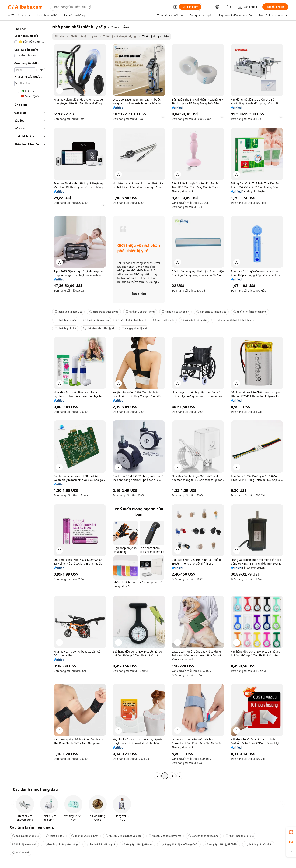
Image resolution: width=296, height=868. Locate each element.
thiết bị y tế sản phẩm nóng (61, 844)
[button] (175, 7)
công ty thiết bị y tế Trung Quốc (179, 844)
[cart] (230, 7)
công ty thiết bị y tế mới (137, 844)
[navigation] (29, 402)
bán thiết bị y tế (164, 320)
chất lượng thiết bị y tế (104, 312)
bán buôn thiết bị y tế (68, 312)
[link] (291, 832)
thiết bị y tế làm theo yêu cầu (124, 836)
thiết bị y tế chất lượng (140, 312)
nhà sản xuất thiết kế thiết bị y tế (234, 320)
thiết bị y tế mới (65, 320)
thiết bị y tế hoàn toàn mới (250, 312)
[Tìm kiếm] (190, 7)
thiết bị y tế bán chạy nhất (165, 836)
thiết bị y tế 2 (55, 836)
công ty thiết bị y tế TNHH (221, 844)
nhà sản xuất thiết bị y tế (99, 328)
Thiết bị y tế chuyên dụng (120, 36)
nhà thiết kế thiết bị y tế (100, 844)
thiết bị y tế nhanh (24, 844)
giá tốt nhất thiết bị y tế (131, 320)
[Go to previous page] (157, 776)
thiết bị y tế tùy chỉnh (175, 312)
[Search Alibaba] (112, 7)
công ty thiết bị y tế (194, 320)
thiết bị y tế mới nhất (85, 836)
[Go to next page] (180, 776)
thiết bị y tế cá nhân (96, 320)
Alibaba (59, 36)
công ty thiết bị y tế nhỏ (203, 836)
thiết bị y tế (21, 853)
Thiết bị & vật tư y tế (84, 36)
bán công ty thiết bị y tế (211, 312)
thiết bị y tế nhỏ (65, 328)
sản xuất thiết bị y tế (26, 836)
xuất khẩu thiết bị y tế (240, 836)
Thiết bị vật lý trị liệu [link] (155, 36)
